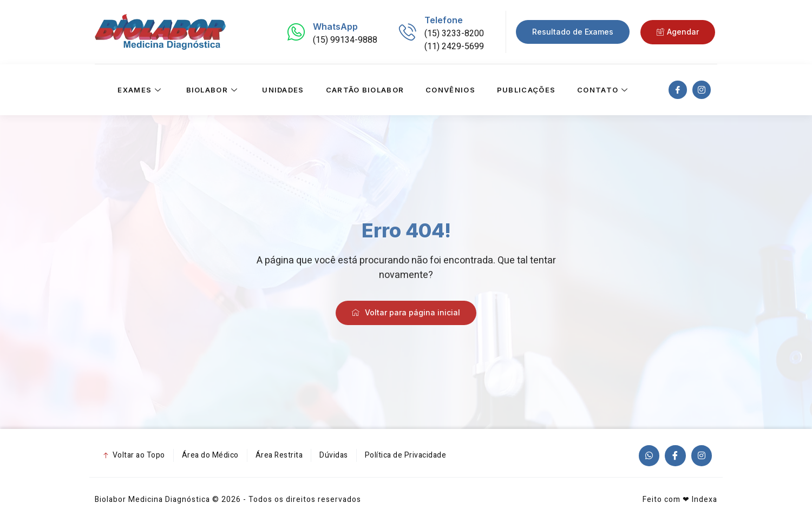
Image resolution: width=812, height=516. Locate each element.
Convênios (450, 90)
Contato (604, 90)
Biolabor (214, 90)
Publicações (526, 90)
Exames (141, 90)
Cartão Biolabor (365, 90)
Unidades (283, 90)
